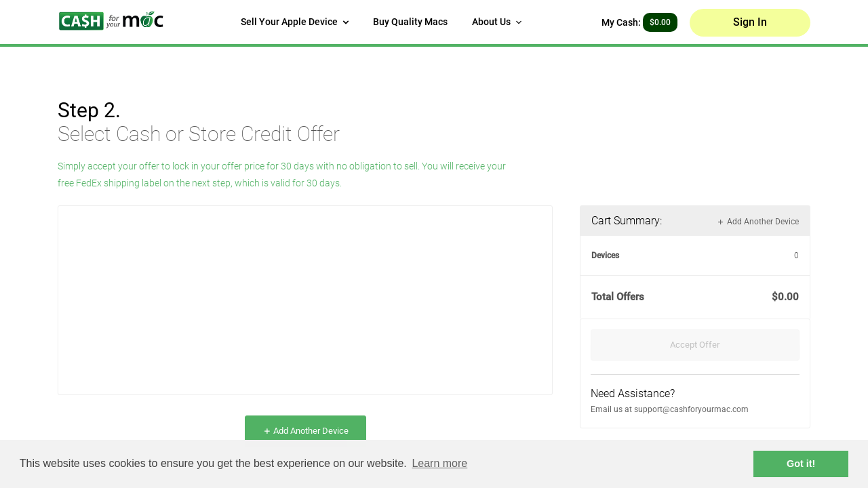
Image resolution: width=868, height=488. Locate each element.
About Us (497, 22)
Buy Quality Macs (410, 22)
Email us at (612, 409)
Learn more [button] (439, 463)
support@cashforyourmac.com (691, 409)
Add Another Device (305, 431)
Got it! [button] (801, 464)
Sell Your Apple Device (295, 22)
